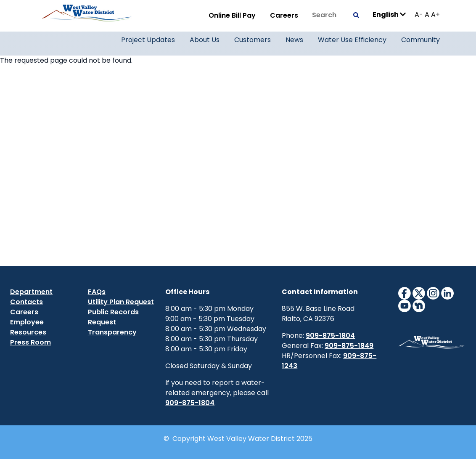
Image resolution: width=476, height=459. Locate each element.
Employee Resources (28, 327)
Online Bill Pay (232, 15)
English (389, 14)
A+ (435, 15)
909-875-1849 (349, 346)
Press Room (30, 342)
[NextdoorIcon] (419, 305)
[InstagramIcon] (433, 293)
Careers (284, 15)
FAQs (97, 292)
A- (419, 15)
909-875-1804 (190, 403)
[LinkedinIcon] (447, 293)
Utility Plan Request (121, 302)
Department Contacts (31, 297)
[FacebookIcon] (405, 293)
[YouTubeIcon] (405, 305)
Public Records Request (113, 317)
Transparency (112, 332)
